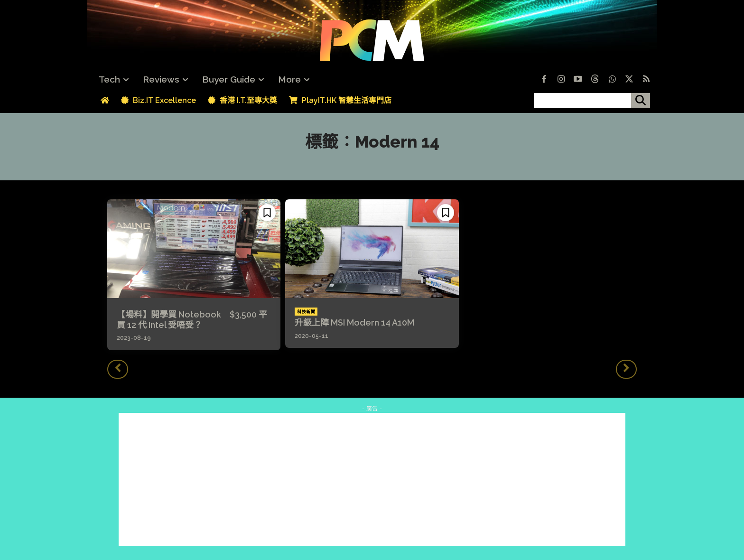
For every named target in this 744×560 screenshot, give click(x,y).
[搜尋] (641, 101)
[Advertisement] (372, 479)
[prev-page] (118, 369)
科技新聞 (306, 312)
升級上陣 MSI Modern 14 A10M (354, 322)
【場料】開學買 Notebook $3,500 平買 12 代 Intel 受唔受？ (192, 320)
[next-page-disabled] (626, 369)
